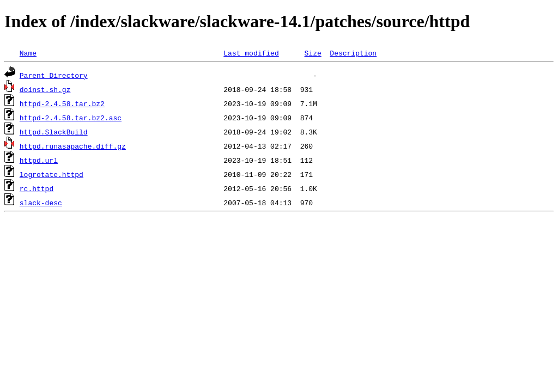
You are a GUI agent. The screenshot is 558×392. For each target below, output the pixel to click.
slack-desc (41, 203)
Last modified (251, 53)
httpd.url (39, 160)
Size (313, 53)
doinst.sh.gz (45, 89)
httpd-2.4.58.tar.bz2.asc (71, 118)
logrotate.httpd (51, 174)
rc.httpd (37, 188)
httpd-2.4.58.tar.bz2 (62, 103)
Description (353, 53)
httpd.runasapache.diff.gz (73, 146)
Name (28, 53)
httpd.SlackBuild (54, 132)
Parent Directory (54, 75)
